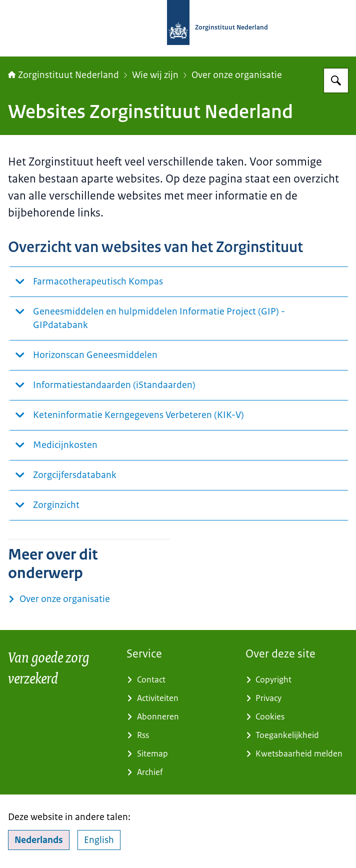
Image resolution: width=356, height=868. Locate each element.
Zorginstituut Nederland (63, 75)
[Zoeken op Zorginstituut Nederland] (336, 80)
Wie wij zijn (155, 75)
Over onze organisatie (237, 75)
